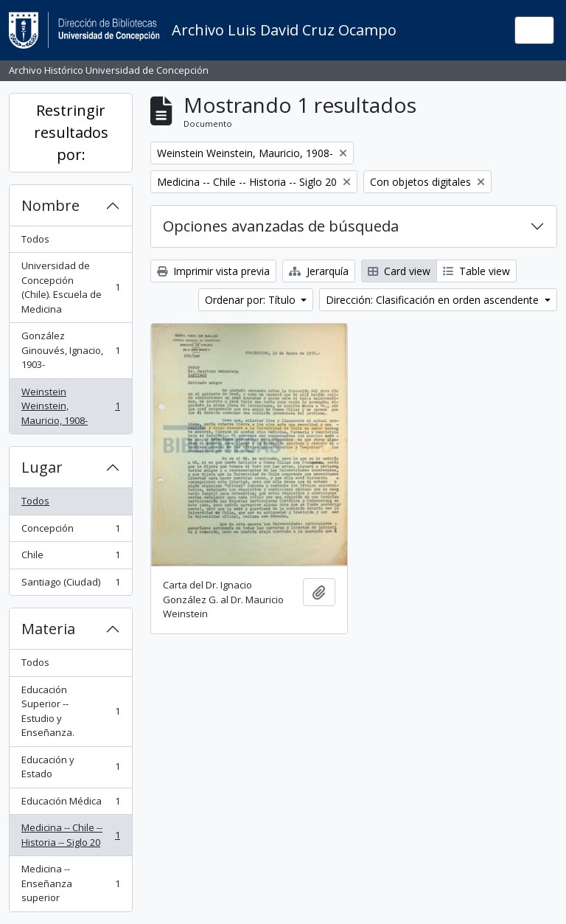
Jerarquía (319, 271)
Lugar (42, 467)
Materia (48, 629)
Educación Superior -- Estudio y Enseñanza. (70, 711)
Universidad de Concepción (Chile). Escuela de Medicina (70, 287)
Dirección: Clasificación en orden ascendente (434, 300)
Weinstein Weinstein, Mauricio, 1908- (70, 406)
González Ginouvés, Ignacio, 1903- (70, 350)
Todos (35, 239)
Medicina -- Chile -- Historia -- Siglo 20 (70, 835)
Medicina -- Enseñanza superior (70, 883)
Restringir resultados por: (71, 132)
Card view (399, 271)
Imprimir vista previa (213, 271)
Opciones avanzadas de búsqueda (281, 226)
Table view (476, 271)
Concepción (70, 531)
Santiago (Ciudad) (70, 585)
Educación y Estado (70, 767)
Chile (70, 558)
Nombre (50, 205)
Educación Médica (70, 804)
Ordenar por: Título (252, 300)
